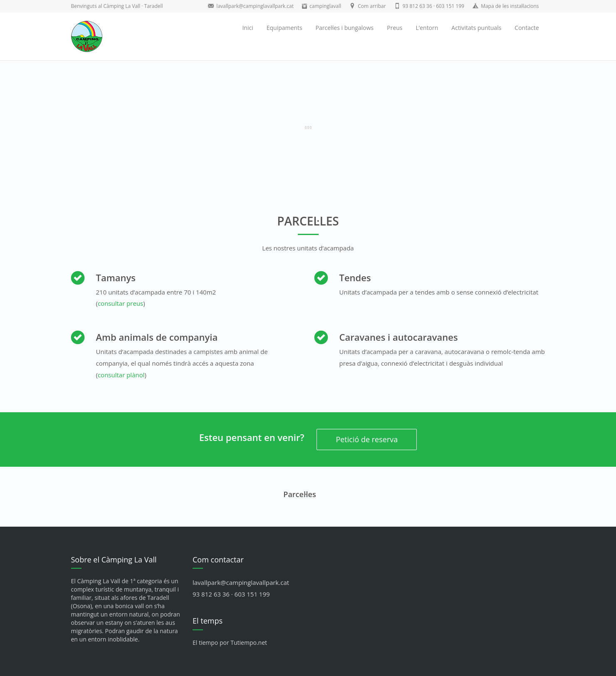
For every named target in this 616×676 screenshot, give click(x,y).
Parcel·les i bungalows (345, 28)
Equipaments (284, 28)
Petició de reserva (367, 439)
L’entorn (427, 28)
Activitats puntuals (476, 28)
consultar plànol (121, 375)
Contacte (527, 28)
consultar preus (120, 303)
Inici (247, 28)
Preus (395, 28)
